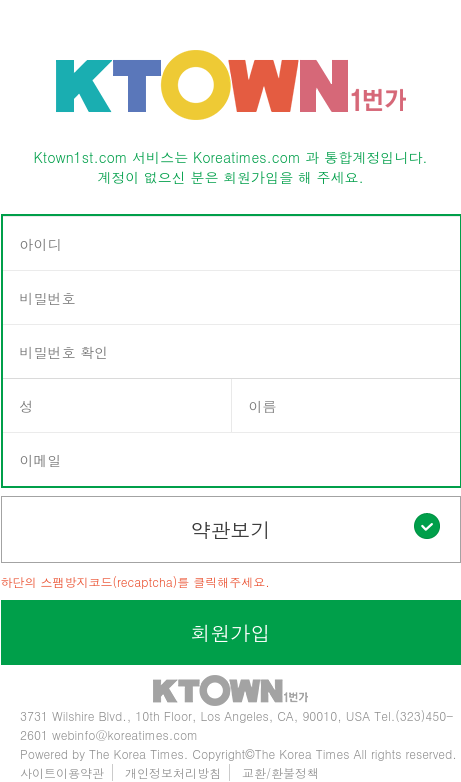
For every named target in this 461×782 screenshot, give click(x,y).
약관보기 (315, 528)
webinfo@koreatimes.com (125, 734)
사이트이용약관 (62, 772)
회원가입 (231, 632)
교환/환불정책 (280, 772)
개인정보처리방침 (173, 772)
